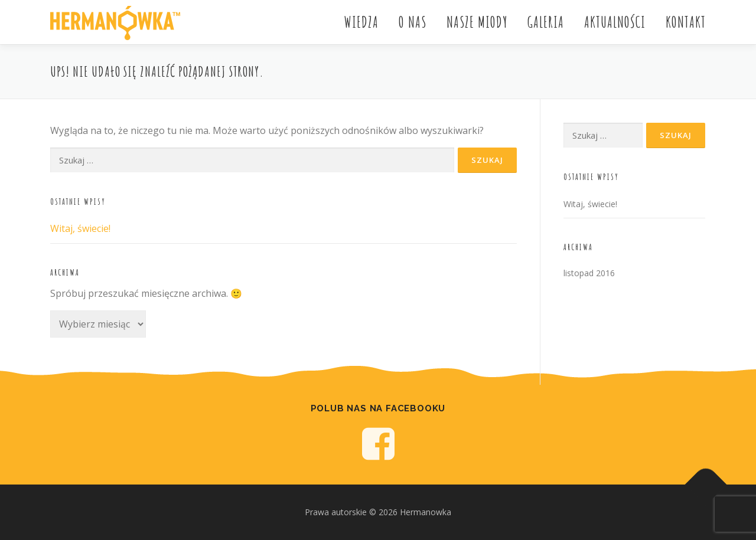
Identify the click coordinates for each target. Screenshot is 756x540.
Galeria (546, 22)
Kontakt (686, 22)
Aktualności (615, 22)
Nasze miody (477, 22)
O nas (413, 22)
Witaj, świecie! (80, 228)
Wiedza (361, 22)
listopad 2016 (589, 273)
